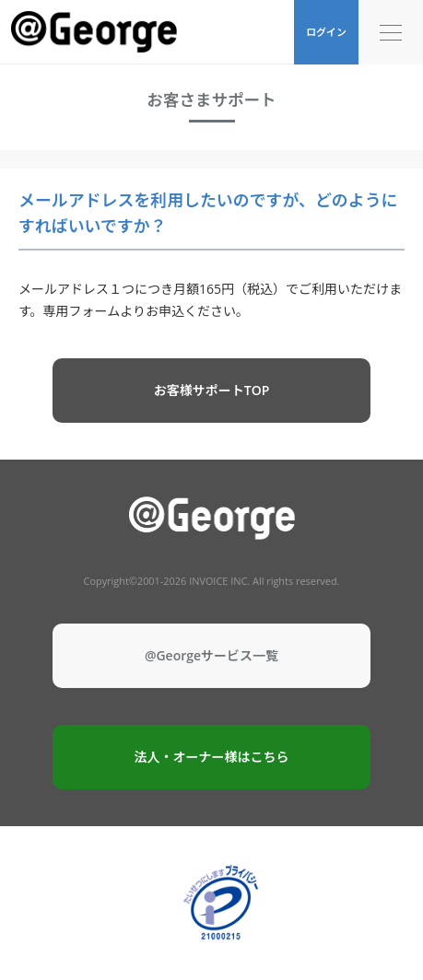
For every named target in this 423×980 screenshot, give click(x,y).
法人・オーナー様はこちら (212, 757)
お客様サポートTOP (212, 390)
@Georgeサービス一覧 (211, 655)
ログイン (326, 32)
